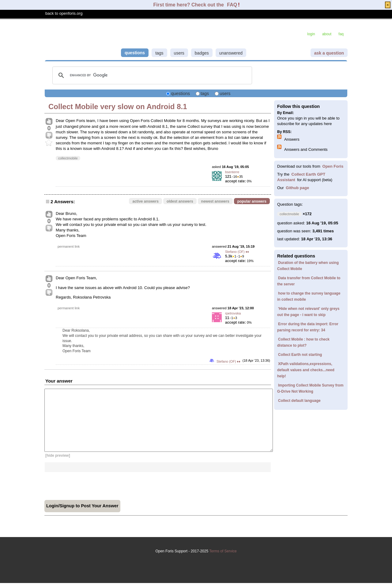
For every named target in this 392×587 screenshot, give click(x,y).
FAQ (232, 5)
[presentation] (91, 484)
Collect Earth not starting (300, 355)
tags (159, 53)
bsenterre (232, 172)
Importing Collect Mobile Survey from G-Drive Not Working (310, 388)
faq (341, 34)
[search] (151, 75)
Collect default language (299, 401)
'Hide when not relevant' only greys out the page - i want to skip (308, 312)
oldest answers (180, 201)
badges (202, 53)
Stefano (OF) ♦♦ (237, 252)
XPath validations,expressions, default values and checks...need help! (306, 370)
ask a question (329, 53)
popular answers (252, 201)
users (179, 53)
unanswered (231, 53)
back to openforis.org (64, 13)
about (327, 34)
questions (135, 53)
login (311, 34)
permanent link (69, 246)
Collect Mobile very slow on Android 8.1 (118, 107)
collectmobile (68, 158)
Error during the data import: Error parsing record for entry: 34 (308, 327)
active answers (145, 201)
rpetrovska (233, 313)
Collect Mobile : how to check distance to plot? (303, 342)
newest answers (215, 201)
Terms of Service (196, 561)
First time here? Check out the (189, 5)
